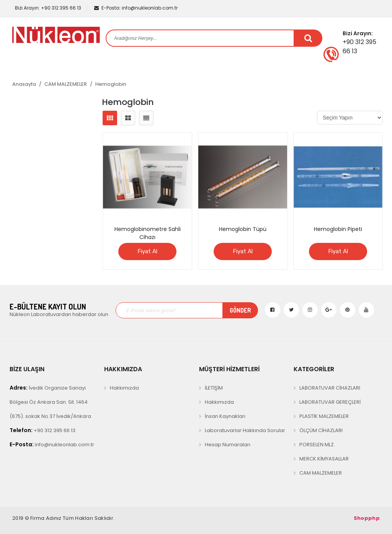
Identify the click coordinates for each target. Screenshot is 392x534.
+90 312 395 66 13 (47, 8)
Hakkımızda (124, 388)
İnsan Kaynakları (225, 416)
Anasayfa (24, 84)
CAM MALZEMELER (66, 84)
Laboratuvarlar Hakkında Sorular (245, 430)
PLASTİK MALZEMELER (324, 416)
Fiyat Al (147, 251)
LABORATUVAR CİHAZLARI (330, 388)
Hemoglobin (111, 84)
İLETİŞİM (214, 388)
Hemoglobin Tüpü (243, 229)
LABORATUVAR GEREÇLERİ (330, 402)
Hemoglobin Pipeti (338, 229)
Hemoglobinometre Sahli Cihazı (148, 233)
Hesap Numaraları (228, 445)
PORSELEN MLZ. (317, 445)
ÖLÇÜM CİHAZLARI (321, 430)
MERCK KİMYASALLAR (324, 459)
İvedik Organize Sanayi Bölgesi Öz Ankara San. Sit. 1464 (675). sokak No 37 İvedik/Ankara (50, 402)
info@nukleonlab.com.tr (136, 8)
